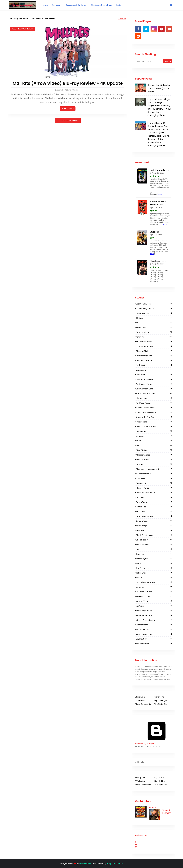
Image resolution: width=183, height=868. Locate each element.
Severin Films (154, 530)
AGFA (154, 323)
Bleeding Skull (154, 351)
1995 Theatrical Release (23, 29)
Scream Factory (154, 521)
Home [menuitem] (45, 5)
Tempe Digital (154, 559)
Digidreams (154, 370)
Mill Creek (154, 464)
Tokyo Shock (154, 573)
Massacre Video (154, 455)
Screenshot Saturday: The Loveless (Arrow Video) (159, 88)
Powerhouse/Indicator (154, 493)
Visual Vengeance (154, 615)
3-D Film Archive (154, 313)
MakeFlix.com (154, 450)
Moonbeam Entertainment (154, 469)
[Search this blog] (149, 61)
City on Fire (159, 697)
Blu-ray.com (140, 697)
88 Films (154, 318)
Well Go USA (154, 639)
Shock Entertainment (154, 535)
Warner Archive (154, 625)
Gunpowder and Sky (154, 417)
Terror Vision (154, 563)
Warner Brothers (154, 629)
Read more (69, 108)
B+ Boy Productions (154, 346)
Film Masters (154, 398)
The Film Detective (154, 568)
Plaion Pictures (154, 488)
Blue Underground (154, 356)
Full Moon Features (154, 403)
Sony (154, 549)
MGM (154, 441)
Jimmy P (60, 90)
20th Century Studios (154, 308)
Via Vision (154, 606)
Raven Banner (154, 502)
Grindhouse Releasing (154, 412)
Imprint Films (154, 422)
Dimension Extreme (154, 379)
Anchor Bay (154, 327)
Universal (154, 587)
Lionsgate (154, 436)
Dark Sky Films (154, 365)
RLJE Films (154, 497)
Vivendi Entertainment (154, 620)
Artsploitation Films (154, 342)
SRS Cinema (154, 511)
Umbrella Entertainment (154, 582)
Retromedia (154, 507)
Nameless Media (154, 474)
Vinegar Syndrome (154, 611)
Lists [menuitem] (119, 5)
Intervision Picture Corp (154, 426)
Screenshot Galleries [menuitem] (76, 5)
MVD (154, 445)
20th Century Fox (154, 304)
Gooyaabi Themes (115, 863)
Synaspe (154, 554)
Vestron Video (154, 601)
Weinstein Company (154, 634)
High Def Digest (161, 700)
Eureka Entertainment (154, 393)
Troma (154, 578)
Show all (122, 18)
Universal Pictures (154, 592)
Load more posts (69, 120)
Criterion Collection (154, 360)
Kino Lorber (154, 431)
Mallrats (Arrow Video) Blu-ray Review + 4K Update (68, 83)
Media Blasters (154, 460)
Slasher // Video (154, 544)
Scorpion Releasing (154, 516)
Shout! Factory (154, 540)
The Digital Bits (161, 704)
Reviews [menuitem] (56, 5)
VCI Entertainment (154, 596)
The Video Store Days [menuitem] (101, 5)
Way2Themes (85, 863)
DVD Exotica (140, 700)
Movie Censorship (143, 704)
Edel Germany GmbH (154, 389)
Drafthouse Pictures (154, 384)
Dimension (154, 375)
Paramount (154, 483)
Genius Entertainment (154, 408)
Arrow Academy (154, 332)
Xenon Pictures (154, 644)
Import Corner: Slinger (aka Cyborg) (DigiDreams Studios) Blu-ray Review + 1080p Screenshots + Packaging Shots (160, 107)
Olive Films (154, 478)
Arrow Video (154, 337)
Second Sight (154, 526)
